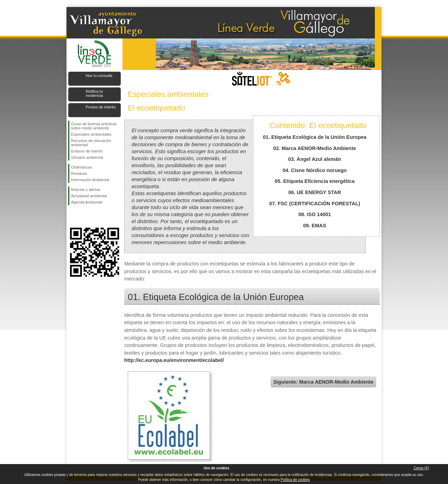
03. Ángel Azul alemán (314, 159)
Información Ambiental (90, 180)
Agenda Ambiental (87, 202)
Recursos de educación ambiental (91, 143)
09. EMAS (315, 226)
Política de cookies (295, 480)
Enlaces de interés (87, 151)
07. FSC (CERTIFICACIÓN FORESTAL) (315, 204)
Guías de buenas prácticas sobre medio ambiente (94, 126)
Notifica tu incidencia (94, 93)
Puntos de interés (101, 107)
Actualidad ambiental (89, 196)
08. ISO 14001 (315, 214)
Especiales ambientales (91, 134)
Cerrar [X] (421, 468)
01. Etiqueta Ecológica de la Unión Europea (315, 137)
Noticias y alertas (86, 190)
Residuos (79, 173)
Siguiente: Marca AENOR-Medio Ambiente (323, 382)
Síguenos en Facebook (72, 216)
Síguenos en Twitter (84, 216)
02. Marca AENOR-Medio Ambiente (315, 148)
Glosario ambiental (87, 157)
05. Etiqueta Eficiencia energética (315, 181)
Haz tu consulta (99, 76)
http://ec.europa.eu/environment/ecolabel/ (174, 360)
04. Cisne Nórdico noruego (314, 170)
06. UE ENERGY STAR (315, 192)
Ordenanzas (82, 167)
